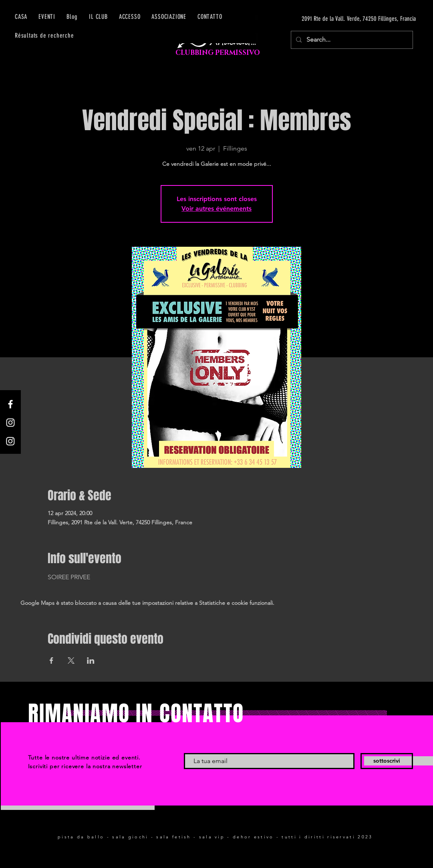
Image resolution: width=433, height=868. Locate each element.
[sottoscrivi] (387, 761)
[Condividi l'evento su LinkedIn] (91, 661)
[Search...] (351, 40)
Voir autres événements (216, 208)
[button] (130, 17)
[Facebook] (10, 404)
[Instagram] (10, 423)
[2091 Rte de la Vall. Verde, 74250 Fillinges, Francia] (340, 19)
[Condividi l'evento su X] (71, 661)
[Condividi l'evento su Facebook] (51, 661)
